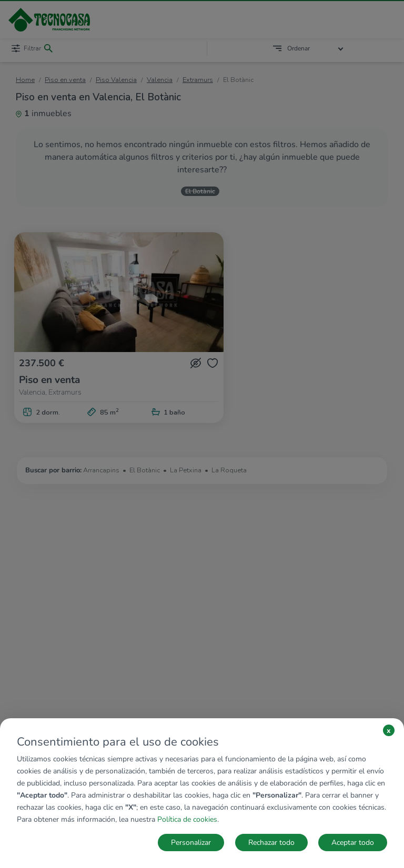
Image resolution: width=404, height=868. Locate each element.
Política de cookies (187, 819)
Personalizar (191, 843)
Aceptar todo (353, 843)
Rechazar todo (271, 843)
